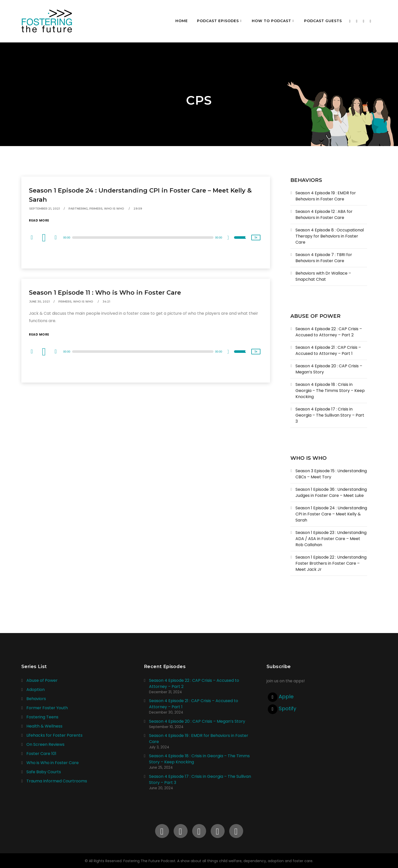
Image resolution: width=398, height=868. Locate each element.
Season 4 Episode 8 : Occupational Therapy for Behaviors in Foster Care (330, 236)
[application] (146, 238)
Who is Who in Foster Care (53, 763)
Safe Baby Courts (44, 772)
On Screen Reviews (45, 744)
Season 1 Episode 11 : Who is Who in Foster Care (105, 293)
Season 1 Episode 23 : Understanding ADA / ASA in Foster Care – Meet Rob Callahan (331, 539)
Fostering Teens (42, 717)
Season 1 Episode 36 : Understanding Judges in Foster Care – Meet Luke (331, 492)
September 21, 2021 (45, 209)
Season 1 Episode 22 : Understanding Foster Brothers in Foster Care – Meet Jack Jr (331, 563)
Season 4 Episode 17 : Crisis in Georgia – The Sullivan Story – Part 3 (330, 415)
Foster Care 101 (41, 754)
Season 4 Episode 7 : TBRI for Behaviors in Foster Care (324, 258)
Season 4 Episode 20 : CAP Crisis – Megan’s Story (197, 721)
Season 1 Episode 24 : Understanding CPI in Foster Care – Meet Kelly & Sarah (331, 514)
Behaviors (36, 699)
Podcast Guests (323, 21)
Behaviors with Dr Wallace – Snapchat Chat (323, 276)
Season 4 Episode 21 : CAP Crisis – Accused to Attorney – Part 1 (328, 350)
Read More (39, 220)
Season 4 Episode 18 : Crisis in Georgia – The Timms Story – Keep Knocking (330, 391)
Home (182, 21)
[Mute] (230, 238)
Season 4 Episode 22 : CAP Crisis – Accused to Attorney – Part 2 (329, 332)
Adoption (36, 690)
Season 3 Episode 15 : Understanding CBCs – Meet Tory (331, 474)
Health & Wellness (44, 726)
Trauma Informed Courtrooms (57, 781)
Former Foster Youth (47, 708)
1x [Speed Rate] (256, 237)
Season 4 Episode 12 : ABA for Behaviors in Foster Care (324, 215)
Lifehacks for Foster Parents (54, 735)
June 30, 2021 (39, 302)
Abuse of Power (42, 680)
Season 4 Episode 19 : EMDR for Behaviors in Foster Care (326, 196)
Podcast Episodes (218, 21)
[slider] (143, 238)
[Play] (45, 238)
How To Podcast (271, 21)
